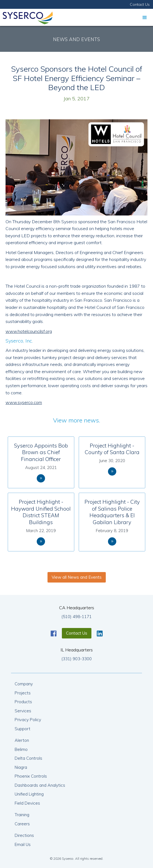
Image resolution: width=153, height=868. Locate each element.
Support (23, 729)
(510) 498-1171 (76, 617)
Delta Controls (28, 758)
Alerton (22, 740)
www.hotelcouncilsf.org (29, 331)
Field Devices (27, 803)
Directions (24, 835)
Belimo (21, 749)
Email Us (23, 844)
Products (23, 702)
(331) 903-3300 (76, 659)
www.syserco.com (24, 402)
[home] (26, 17)
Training (22, 815)
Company (24, 684)
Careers (22, 824)
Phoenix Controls (31, 776)
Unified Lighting (29, 794)
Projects (23, 693)
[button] (145, 17)
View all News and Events (77, 577)
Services (23, 711)
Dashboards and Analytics (40, 785)
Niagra (21, 767)
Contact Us (140, 4)
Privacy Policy (28, 720)
